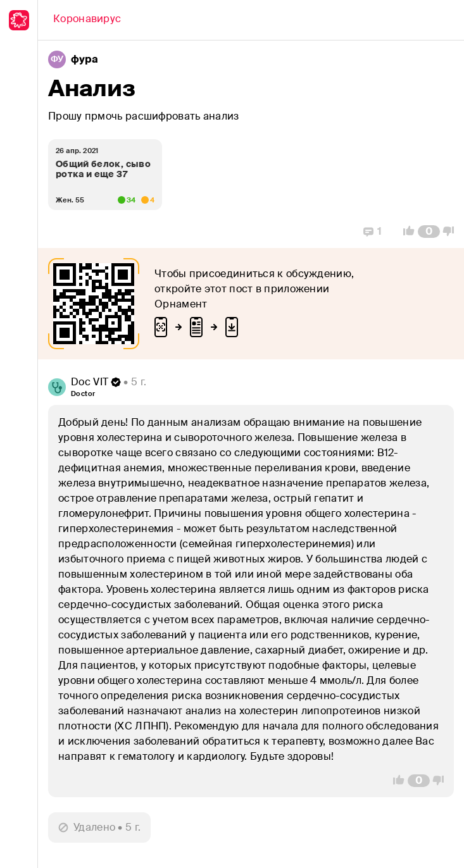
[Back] (87, 20)
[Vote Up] (405, 232)
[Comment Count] (429, 232)
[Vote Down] (452, 232)
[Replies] (373, 232)
